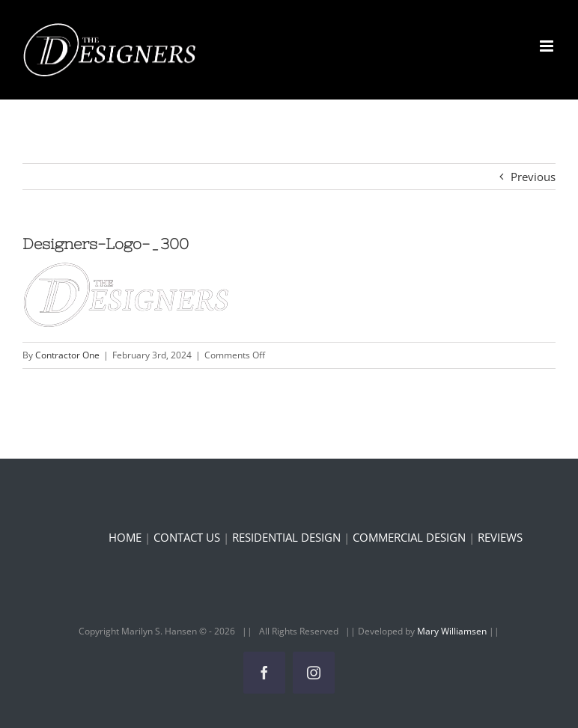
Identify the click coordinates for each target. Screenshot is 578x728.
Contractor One (67, 355)
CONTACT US (187, 537)
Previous (533, 177)
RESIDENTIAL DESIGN (286, 537)
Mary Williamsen (453, 631)
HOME (125, 537)
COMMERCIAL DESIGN (409, 537)
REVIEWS (500, 537)
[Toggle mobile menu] (548, 46)
